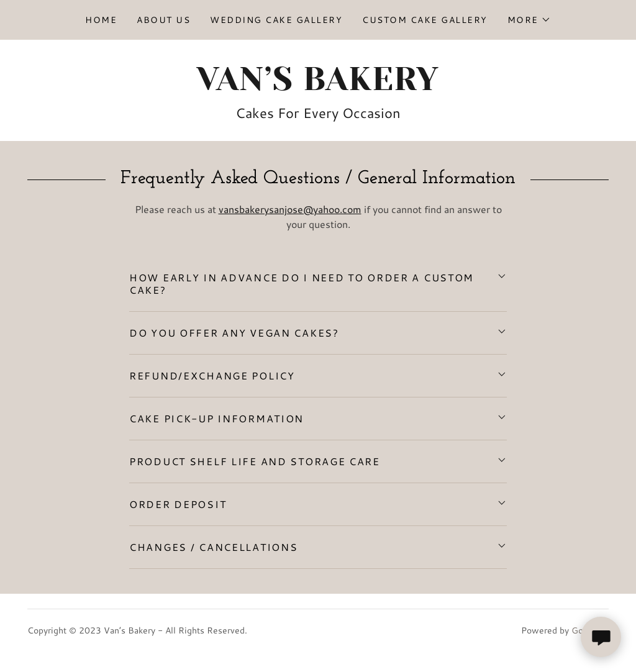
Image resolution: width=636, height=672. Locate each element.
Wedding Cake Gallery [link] (276, 20)
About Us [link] (163, 20)
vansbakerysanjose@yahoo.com (290, 209)
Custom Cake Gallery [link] (425, 20)
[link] (318, 86)
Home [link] (101, 20)
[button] (529, 20)
